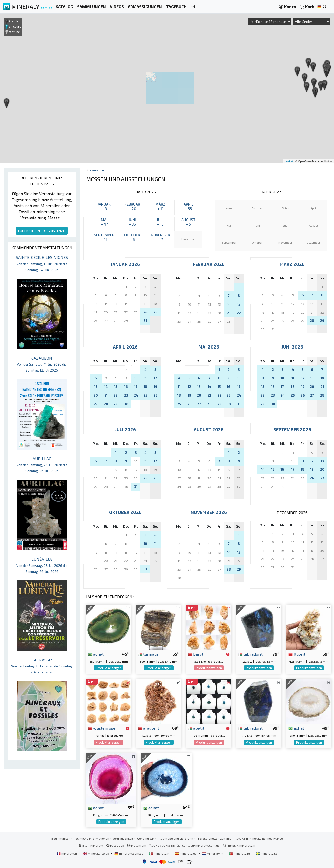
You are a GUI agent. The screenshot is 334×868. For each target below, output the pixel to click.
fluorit (297, 654)
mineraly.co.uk (96, 853)
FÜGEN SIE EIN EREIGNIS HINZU (42, 231)
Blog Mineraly (91, 845)
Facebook (115, 845)
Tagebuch (97, 170)
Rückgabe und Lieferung (176, 838)
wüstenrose (102, 728)
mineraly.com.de (129, 853)
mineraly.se (267, 853)
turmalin (149, 654)
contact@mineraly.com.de (201, 845)
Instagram (137, 845)
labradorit (251, 654)
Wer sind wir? (146, 838)
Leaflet (289, 161)
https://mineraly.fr (242, 845)
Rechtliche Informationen (91, 838)
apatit (196, 728)
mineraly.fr (67, 853)
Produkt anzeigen (109, 668)
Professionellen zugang (214, 838)
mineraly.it (159, 853)
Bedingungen (61, 838)
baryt (196, 654)
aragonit (149, 728)
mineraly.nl (213, 853)
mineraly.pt (240, 853)
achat (96, 654)
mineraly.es (186, 853)
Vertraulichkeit (123, 838)
